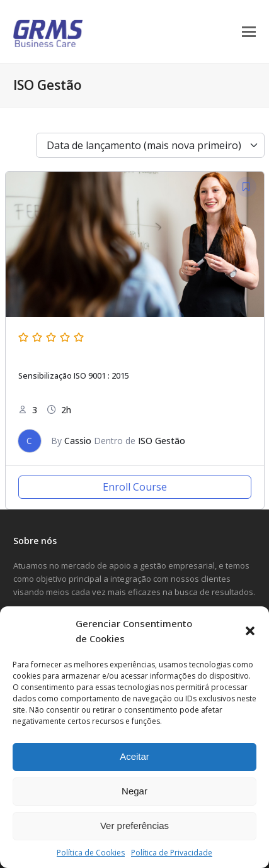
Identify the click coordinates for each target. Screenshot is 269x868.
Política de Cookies (91, 853)
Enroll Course (135, 487)
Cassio (78, 441)
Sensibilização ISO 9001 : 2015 (74, 376)
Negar (134, 791)
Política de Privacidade (172, 853)
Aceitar (134, 756)
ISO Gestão (162, 441)
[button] (250, 631)
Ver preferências (134, 826)
